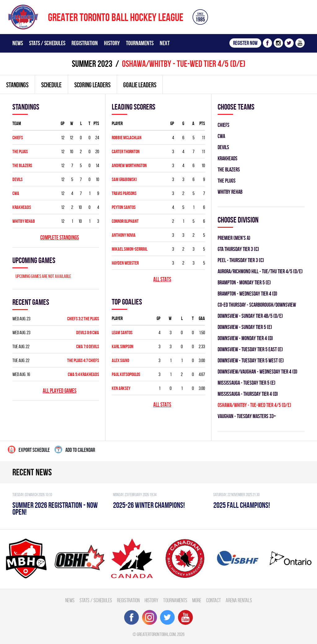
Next (165, 43)
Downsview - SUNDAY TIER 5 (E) (245, 327)
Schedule (51, 85)
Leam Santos (122, 333)
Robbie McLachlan (127, 138)
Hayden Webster (125, 263)
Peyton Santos (124, 207)
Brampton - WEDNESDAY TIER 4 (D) (248, 294)
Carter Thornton (126, 151)
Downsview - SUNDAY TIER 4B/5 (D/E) (250, 316)
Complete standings (60, 238)
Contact (213, 600)
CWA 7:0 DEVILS (88, 346)
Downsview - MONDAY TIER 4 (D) (245, 338)
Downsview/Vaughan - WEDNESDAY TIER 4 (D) (258, 372)
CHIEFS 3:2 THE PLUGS (83, 319)
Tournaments (140, 43)
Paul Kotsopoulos (126, 374)
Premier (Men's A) (234, 238)
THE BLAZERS (22, 165)
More (197, 600)
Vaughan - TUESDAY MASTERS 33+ (247, 416)
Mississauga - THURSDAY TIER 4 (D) (248, 394)
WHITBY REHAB (24, 221)
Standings (17, 85)
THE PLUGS (20, 151)
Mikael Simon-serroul (130, 249)
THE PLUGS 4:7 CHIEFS (83, 360)
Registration (85, 43)
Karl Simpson (123, 346)
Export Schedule (29, 450)
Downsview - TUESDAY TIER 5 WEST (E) (251, 360)
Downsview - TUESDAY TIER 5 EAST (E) (250, 349)
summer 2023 (92, 64)
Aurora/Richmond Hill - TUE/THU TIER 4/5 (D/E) (260, 271)
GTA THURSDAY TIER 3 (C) (238, 249)
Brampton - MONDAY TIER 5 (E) (244, 282)
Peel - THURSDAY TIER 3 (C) (241, 260)
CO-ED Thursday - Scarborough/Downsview (257, 305)
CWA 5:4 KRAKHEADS (83, 374)
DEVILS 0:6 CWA (88, 333)
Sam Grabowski (124, 179)
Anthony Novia (124, 235)
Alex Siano (120, 360)
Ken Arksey (121, 388)
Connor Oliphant (125, 221)
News (18, 43)
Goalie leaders (140, 85)
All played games (60, 391)
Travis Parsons (124, 193)
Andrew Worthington (129, 165)
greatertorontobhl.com (156, 634)
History (112, 43)
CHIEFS (18, 138)
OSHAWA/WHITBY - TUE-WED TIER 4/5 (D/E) (254, 405)
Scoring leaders (92, 85)
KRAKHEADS (22, 207)
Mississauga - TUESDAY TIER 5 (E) (247, 383)
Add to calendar (75, 450)
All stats (162, 279)
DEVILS (17, 179)
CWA (16, 193)
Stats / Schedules (47, 43)
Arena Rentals (239, 600)
